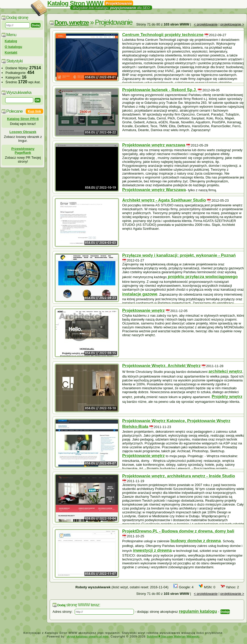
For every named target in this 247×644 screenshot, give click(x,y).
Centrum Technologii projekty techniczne (163, 35)
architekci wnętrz (225, 371)
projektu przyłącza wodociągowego (202, 277)
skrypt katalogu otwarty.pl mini (87, 636)
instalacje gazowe (140, 294)
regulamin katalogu (198, 611)
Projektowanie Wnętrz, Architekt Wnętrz (161, 366)
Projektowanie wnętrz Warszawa (154, 190)
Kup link (34, 111)
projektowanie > (232, 24)
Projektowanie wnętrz (144, 311)
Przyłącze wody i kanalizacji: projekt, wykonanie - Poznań (179, 255)
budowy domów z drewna (196, 541)
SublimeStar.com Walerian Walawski (173, 636)
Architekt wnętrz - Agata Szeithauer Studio (164, 200)
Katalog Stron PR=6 (23, 119)
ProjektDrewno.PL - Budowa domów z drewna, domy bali (178, 531)
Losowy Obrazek (23, 132)
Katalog (11, 41)
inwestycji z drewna (152, 550)
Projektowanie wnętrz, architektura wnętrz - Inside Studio (179, 476)
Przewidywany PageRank (23, 151)
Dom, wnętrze (71, 23)
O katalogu (13, 47)
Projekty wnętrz (227, 397)
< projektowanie (206, 24)
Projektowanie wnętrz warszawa (154, 145)
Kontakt (11, 52)
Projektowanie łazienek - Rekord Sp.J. (160, 90)
